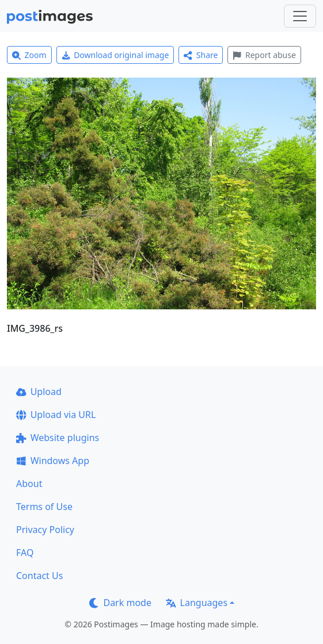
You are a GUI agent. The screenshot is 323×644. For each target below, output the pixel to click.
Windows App (53, 461)
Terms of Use (44, 507)
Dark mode (120, 603)
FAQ (25, 553)
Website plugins (58, 438)
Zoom (29, 55)
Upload (39, 392)
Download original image (115, 55)
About (29, 484)
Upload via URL (56, 415)
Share (201, 55)
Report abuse (264, 55)
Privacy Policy (45, 530)
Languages (197, 603)
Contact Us (39, 576)
